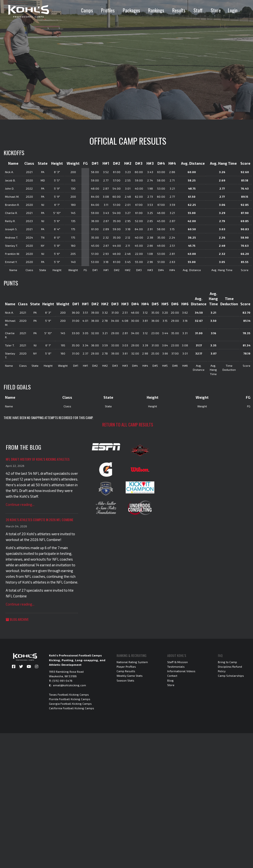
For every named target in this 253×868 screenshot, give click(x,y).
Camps (87, 10)
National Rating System (132, 662)
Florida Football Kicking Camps (70, 699)
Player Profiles (126, 666)
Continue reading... (20, 504)
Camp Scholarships (231, 676)
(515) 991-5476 (62, 681)
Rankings (156, 10)
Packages (131, 10)
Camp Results (126, 671)
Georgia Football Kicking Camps (70, 704)
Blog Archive (17, 619)
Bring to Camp (227, 662)
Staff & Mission (178, 662)
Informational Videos (181, 671)
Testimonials (176, 666)
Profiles (108, 10)
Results (179, 10)
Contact (172, 676)
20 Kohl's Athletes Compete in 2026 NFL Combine (40, 520)
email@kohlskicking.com (70, 685)
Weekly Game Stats (130, 676)
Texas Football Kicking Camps (69, 694)
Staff (198, 10)
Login (233, 10)
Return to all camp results (128, 425)
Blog (170, 680)
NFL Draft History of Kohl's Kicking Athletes (38, 459)
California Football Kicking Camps (72, 708)
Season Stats (125, 680)
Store (216, 10)
